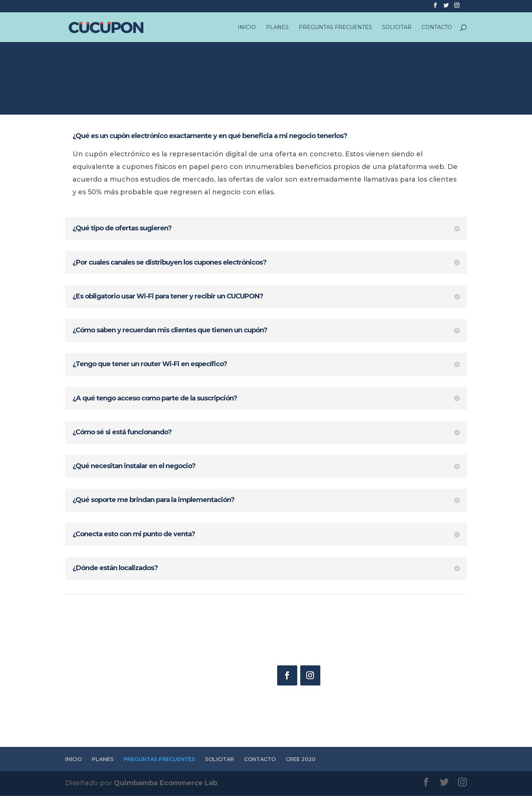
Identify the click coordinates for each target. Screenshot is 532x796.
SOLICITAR (397, 26)
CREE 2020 (301, 760)
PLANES (277, 26)
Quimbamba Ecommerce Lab (166, 784)
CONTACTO (437, 26)
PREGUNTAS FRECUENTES (335, 26)
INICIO (247, 26)
